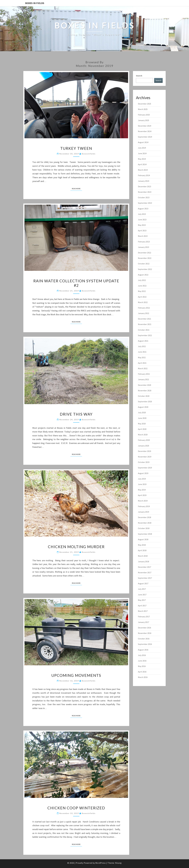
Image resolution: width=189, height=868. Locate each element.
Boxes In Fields (35, 3)
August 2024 (143, 142)
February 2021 (144, 374)
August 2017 (143, 583)
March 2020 (143, 435)
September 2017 (145, 578)
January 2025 (143, 120)
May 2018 (142, 545)
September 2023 (145, 203)
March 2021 (143, 368)
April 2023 (142, 231)
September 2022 (145, 269)
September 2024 (145, 137)
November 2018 (145, 523)
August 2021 (143, 341)
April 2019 (142, 495)
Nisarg (118, 863)
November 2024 (145, 131)
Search (139, 76)
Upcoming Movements (76, 675)
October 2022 (144, 264)
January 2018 (143, 561)
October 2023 (144, 197)
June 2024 (142, 153)
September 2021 (145, 335)
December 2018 (144, 517)
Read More (77, 188)
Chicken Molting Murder (76, 547)
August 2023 (143, 209)
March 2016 (143, 677)
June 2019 (142, 484)
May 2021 (142, 357)
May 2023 (142, 225)
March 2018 (143, 556)
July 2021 (142, 346)
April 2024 (142, 164)
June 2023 (142, 220)
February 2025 (144, 115)
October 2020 (144, 396)
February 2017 (144, 617)
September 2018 (145, 534)
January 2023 (143, 247)
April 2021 (142, 363)
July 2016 (142, 655)
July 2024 (142, 148)
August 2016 (143, 650)
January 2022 (143, 313)
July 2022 (142, 280)
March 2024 (143, 170)
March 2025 (143, 109)
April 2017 (142, 606)
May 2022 (142, 291)
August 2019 (143, 473)
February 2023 (144, 242)
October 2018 (144, 528)
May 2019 (142, 490)
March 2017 (143, 611)
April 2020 (142, 429)
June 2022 (142, 286)
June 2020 (142, 418)
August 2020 (143, 407)
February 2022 (144, 308)
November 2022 (145, 258)
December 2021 (144, 319)
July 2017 (142, 589)
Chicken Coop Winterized (76, 808)
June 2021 (142, 352)
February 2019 (144, 506)
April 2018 (142, 550)
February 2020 (144, 440)
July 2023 (142, 214)
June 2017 (142, 595)
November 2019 (145, 457)
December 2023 (144, 186)
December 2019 (144, 451)
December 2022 (144, 253)
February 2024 (144, 175)
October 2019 (144, 462)
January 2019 (143, 512)
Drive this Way (76, 414)
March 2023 (143, 236)
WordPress (101, 863)
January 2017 (143, 622)
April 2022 (142, 297)
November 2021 (145, 324)
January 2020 (143, 446)
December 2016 (144, 628)
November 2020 (145, 391)
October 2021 (144, 330)
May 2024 (142, 159)
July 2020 (142, 412)
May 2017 (142, 600)
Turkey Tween (76, 148)
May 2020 (142, 424)
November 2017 (145, 572)
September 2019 (145, 468)
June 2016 (142, 661)
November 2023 (145, 192)
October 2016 (144, 639)
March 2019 (143, 501)
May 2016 (142, 666)
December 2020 (144, 385)
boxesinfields (89, 154)
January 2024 (143, 181)
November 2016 (145, 633)
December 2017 (144, 567)
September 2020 (145, 401)
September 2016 (145, 644)
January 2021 (143, 379)
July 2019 (142, 479)
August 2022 (143, 275)
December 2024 (144, 126)
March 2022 (143, 302)
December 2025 (144, 104)
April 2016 (142, 672)
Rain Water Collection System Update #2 (76, 283)
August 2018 (143, 539)
